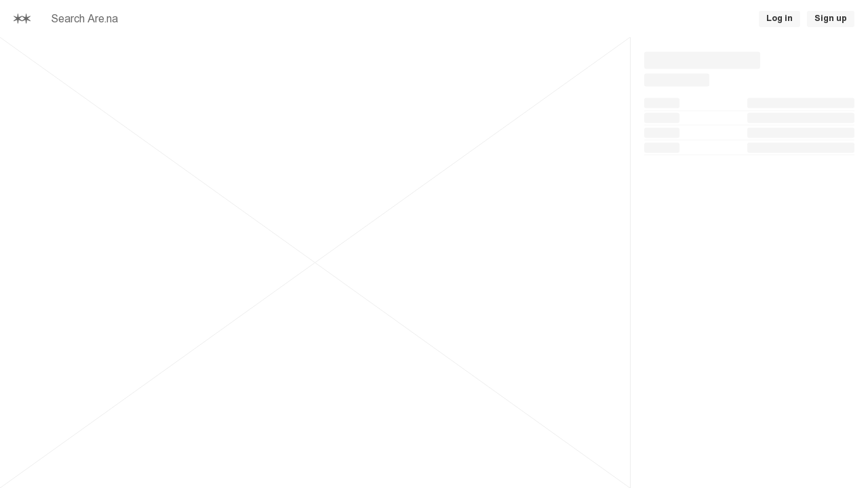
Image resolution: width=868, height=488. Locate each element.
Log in (780, 18)
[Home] (22, 19)
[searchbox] (231, 19)
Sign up (831, 18)
